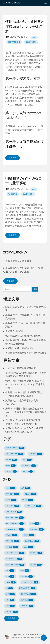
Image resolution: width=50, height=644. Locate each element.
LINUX (28, 500)
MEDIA (28, 472)
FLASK (36, 565)
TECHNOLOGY (15, 448)
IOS (10, 577)
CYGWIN (27, 577)
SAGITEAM (32, 541)
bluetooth (31, 42)
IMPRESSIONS (15, 454)
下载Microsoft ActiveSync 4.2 (23, 126)
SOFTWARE (28, 594)
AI (10, 588)
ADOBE (12, 547)
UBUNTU (27, 606)
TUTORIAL (29, 466)
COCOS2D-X (14, 512)
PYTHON (12, 494)
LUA (29, 547)
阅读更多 (13, 158)
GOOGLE (27, 600)
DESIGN (12, 472)
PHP (10, 606)
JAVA (11, 582)
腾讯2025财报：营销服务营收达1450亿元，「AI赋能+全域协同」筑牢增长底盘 (26, 412)
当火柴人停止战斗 (15, 331)
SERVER (36, 553)
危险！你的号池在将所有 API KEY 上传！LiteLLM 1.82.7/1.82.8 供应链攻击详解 (25, 385)
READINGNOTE (15, 553)
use (34, 37)
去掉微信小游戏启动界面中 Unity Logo (26, 353)
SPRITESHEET (30, 582)
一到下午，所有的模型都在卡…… (22, 368)
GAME (29, 535)
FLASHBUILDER (15, 565)
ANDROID (37, 529)
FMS (25, 571)
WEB (11, 466)
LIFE (10, 594)
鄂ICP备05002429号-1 (37, 638)
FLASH (31, 494)
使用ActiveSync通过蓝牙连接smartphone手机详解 (25, 27)
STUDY (12, 535)
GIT (10, 571)
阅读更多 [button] (10, 281)
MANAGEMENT (15, 529)
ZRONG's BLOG (22, 3)
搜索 (35, 289)
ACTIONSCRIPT (15, 524)
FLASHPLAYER (15, 518)
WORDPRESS (14, 559)
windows (13, 194)
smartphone (14, 42)
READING (13, 506)
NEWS (11, 460)
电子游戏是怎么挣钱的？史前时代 (23, 336)
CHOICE (12, 612)
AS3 (11, 488)
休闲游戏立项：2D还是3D (19, 348)
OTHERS (36, 454)
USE (27, 460)
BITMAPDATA (27, 588)
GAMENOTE (33, 506)
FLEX (11, 500)
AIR (26, 488)
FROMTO (12, 541)
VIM (10, 600)
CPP (35, 524)
